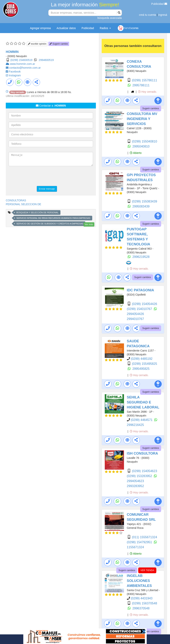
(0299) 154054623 (144, 471)
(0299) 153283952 (140, 476)
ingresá (163, 15)
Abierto (136, 153)
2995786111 (141, 85)
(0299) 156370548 (144, 603)
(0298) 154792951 (140, 542)
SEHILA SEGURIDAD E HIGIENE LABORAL (143, 402)
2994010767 (135, 319)
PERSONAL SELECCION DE (23, 204)
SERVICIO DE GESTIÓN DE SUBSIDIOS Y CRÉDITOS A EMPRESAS (50, 224)
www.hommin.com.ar (23, 64)
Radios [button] (105, 28)
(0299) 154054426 (144, 304)
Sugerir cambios (151, 108)
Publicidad (159, 4)
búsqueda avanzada (110, 18)
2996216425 (135, 425)
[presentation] (38, 177)
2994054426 (135, 314)
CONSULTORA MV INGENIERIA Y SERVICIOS (142, 119)
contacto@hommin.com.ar (25, 68)
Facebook (15, 72)
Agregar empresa (40, 28)
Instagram (15, 75)
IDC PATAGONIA (140, 290)
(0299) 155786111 (144, 80)
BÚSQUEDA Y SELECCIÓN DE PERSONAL (37, 212)
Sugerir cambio (59, 44)
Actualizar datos (66, 28)
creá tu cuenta (148, 15)
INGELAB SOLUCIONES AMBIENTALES (139, 581)
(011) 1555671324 (144, 537)
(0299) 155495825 (144, 364)
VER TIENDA (147, 570)
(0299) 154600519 (21, 60)
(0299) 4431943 (142, 598)
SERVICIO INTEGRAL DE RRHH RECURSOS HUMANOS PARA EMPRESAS (53, 218)
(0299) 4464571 (142, 420)
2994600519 (46, 60)
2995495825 (141, 369)
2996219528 (141, 257)
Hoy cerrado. (147, 92)
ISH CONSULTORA (142, 453)
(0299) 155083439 (144, 201)
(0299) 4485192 (142, 359)
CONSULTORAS (16, 200)
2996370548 (141, 608)
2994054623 (135, 481)
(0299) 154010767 (140, 309)
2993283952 (135, 486)
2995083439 (141, 206)
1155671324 (135, 547)
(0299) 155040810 (144, 141)
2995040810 (141, 146)
